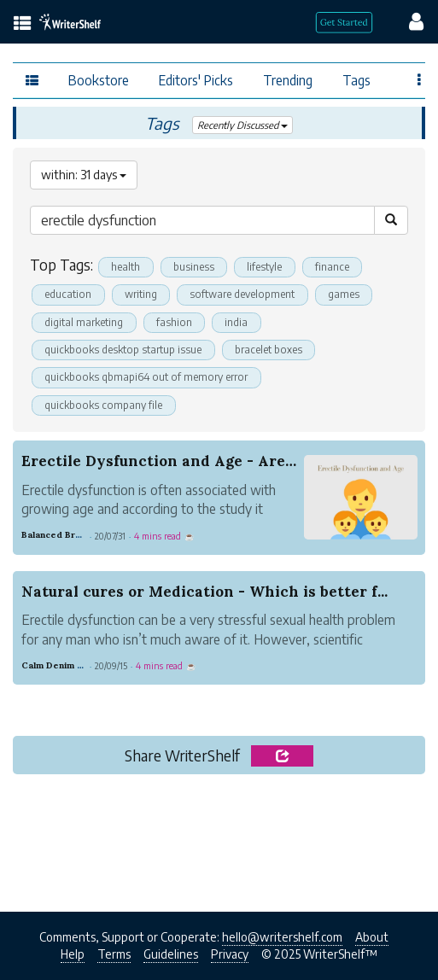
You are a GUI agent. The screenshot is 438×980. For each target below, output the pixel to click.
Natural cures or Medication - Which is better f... (204, 592)
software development (242, 294)
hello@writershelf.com (282, 937)
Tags (356, 80)
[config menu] (408, 20)
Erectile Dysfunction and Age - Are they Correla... (208, 461)
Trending (288, 80)
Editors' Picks (196, 80)
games (344, 294)
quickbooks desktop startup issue (123, 350)
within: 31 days (84, 175)
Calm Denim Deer (61, 665)
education (68, 294)
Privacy (230, 954)
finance (332, 267)
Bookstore (99, 80)
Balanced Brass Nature (73, 535)
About (372, 937)
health (126, 267)
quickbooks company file (103, 405)
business (194, 267)
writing (141, 294)
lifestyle (264, 267)
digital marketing (84, 322)
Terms (114, 954)
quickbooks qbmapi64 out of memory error (146, 377)
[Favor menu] (420, 79)
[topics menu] (23, 24)
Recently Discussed (242, 125)
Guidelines (171, 954)
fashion (174, 322)
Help (73, 954)
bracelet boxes (269, 350)
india (236, 322)
